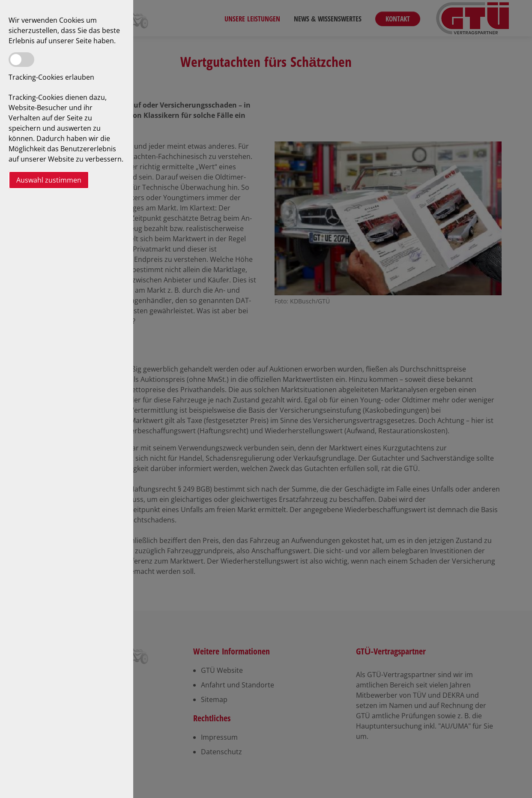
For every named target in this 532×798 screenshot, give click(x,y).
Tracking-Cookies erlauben (51, 77)
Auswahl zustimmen (49, 180)
